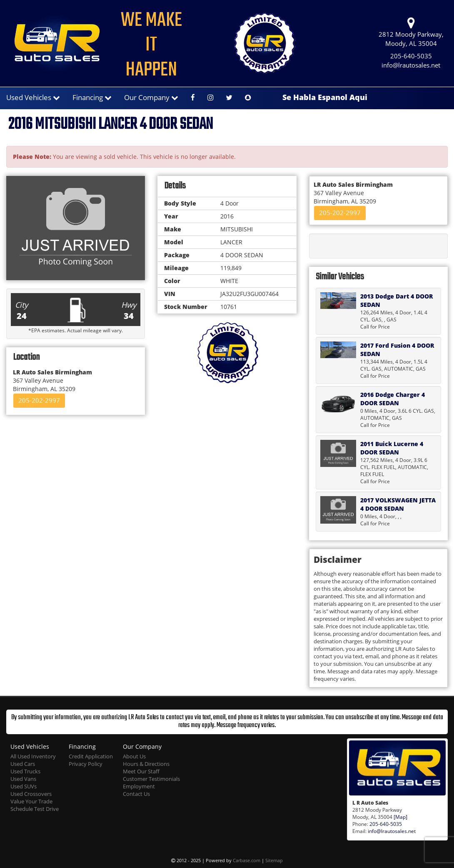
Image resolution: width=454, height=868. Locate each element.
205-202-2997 (39, 400)
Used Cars (23, 764)
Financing (92, 97)
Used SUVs (24, 786)
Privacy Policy (86, 764)
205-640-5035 (411, 56)
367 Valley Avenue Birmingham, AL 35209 (52, 380)
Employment (139, 786)
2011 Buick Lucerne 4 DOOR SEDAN (392, 448)
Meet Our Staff (141, 771)
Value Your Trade (31, 802)
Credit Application (91, 756)
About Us (134, 756)
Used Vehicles (33, 97)
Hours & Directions (146, 764)
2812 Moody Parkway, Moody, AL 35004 (411, 32)
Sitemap (274, 860)
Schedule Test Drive (35, 809)
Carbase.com (247, 860)
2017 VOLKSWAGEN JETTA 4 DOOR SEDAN (398, 504)
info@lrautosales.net (411, 65)
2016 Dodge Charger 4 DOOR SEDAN (393, 399)
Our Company (151, 97)
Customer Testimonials (151, 779)
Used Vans (23, 779)
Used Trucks (25, 771)
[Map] (400, 817)
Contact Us (136, 794)
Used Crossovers (31, 794)
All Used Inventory (33, 756)
